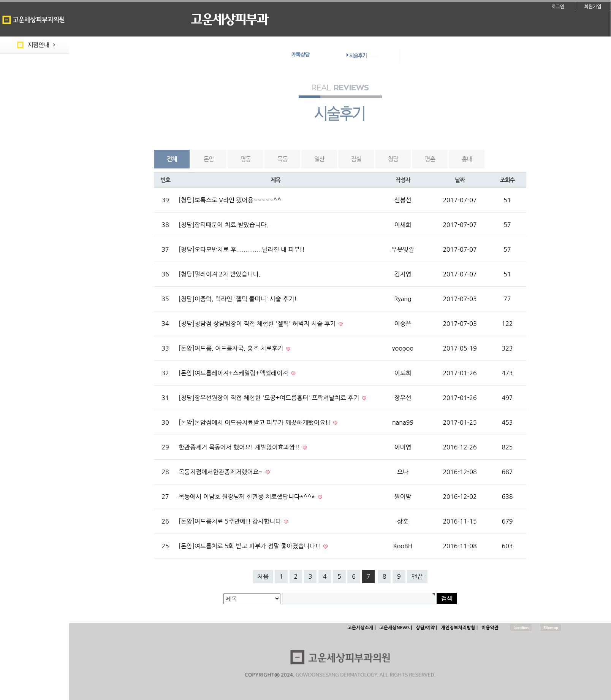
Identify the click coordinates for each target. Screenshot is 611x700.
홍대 (467, 159)
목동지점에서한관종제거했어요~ (222, 472)
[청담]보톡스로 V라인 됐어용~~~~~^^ (230, 200)
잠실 (356, 159)
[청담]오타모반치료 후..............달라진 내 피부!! (242, 249)
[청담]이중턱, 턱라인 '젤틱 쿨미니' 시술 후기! (238, 299)
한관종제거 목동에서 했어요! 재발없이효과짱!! (240, 447)
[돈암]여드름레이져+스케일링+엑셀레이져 (234, 373)
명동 (246, 159)
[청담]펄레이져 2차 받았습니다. (220, 274)
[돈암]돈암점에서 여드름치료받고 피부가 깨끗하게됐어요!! (255, 422)
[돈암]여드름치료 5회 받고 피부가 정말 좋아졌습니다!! (250, 546)
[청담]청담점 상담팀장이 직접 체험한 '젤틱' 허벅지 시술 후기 (258, 324)
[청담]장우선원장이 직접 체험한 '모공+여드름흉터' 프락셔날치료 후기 (270, 398)
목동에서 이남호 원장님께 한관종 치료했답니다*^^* (248, 497)
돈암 (209, 159)
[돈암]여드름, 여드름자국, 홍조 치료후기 (232, 348)
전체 (172, 159)
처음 (263, 576)
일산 (319, 159)
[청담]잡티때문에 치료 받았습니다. (223, 225)
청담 (393, 159)
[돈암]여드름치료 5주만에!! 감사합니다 (231, 521)
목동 (283, 159)
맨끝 (417, 576)
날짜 (460, 180)
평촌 (430, 159)
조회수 (507, 180)
